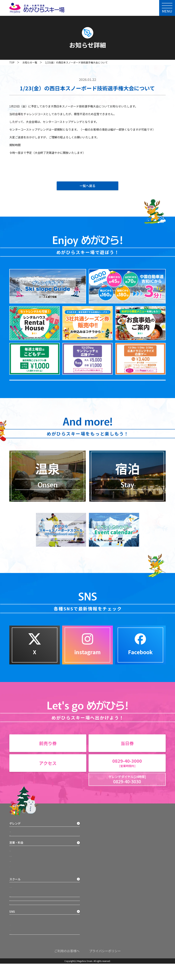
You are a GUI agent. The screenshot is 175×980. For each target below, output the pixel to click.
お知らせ (15, 949)
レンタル (17, 891)
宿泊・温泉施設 (19, 925)
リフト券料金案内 (22, 886)
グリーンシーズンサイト (103, 866)
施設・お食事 (18, 855)
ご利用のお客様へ (67, 968)
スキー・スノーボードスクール (29, 912)
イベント (17, 896)
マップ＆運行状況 (22, 847)
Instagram (96, 853)
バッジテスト (19, 917)
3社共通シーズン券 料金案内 (28, 880)
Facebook (96, 858)
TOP (12, 62)
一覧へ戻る (87, 186)
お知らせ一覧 (30, 62)
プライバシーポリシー (105, 968)
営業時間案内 (19, 875)
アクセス (15, 937)
